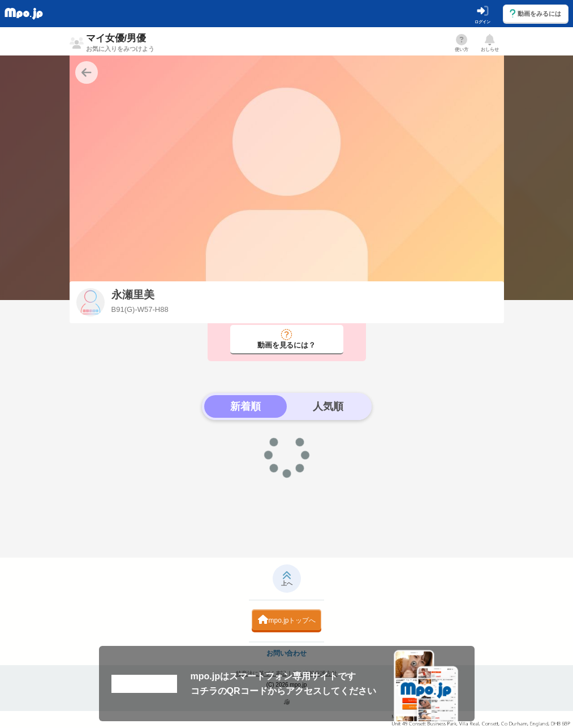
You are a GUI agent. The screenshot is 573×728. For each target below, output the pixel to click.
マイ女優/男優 (120, 42)
